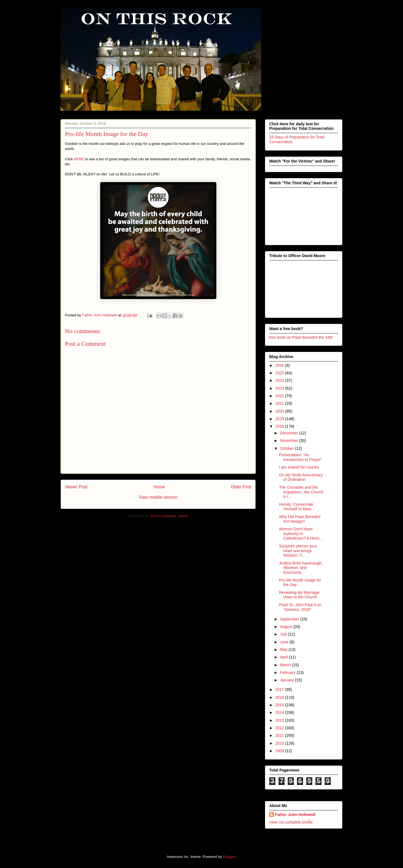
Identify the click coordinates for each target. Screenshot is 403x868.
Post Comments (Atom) (169, 516)
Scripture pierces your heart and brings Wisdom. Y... (298, 551)
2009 (280, 751)
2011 (280, 735)
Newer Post (76, 487)
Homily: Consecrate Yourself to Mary (296, 507)
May (284, 650)
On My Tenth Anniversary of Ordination (301, 477)
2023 (280, 388)
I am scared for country (299, 467)
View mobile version (158, 497)
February (288, 672)
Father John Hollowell (295, 815)
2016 (280, 697)
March (286, 665)
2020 (280, 411)
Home (159, 487)
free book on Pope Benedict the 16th (301, 337)
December (289, 433)
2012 (280, 728)
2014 (280, 712)
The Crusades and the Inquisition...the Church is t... (301, 492)
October (287, 448)
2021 (280, 403)
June (285, 642)
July (284, 634)
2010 (280, 743)
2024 (280, 380)
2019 (280, 419)
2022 (280, 396)
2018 (280, 426)
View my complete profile (291, 822)
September (290, 619)
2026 (280, 365)
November (289, 441)
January (287, 680)
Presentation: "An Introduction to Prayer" (301, 457)
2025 (280, 373)
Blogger (229, 857)
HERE (79, 159)
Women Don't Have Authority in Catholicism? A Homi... (301, 534)
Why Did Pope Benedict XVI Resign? (300, 519)
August (286, 627)
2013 (280, 720)
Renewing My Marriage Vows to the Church (299, 595)
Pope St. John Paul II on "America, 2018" (300, 607)
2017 (280, 690)
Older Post (241, 487)
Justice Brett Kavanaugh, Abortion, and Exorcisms (301, 568)
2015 (280, 705)
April (284, 657)
